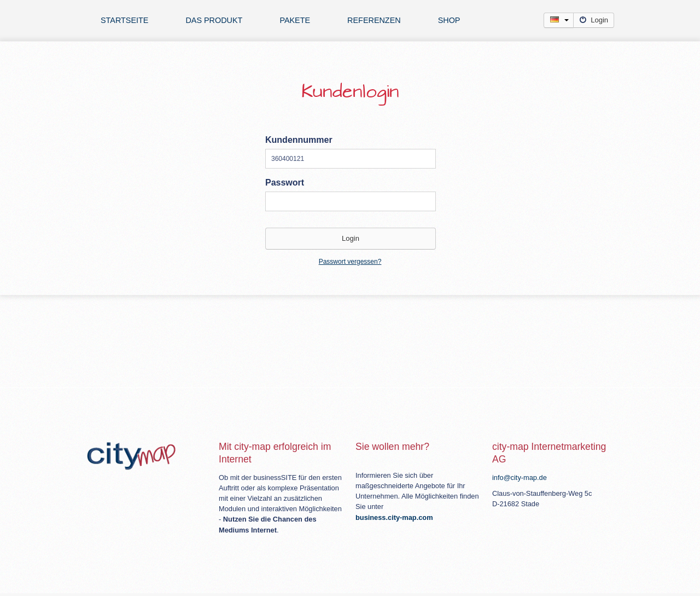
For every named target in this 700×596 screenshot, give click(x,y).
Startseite (124, 20)
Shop (449, 20)
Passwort (285, 183)
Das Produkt (214, 20)
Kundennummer (299, 140)
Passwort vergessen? (350, 262)
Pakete (295, 20)
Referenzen (374, 20)
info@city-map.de (520, 478)
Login (594, 20)
